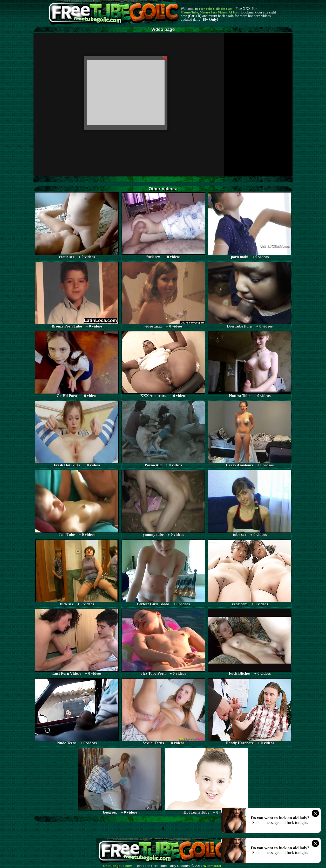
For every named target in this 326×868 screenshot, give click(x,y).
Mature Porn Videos (213, 12)
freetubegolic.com (118, 866)
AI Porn (234, 12)
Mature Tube (189, 12)
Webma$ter (213, 866)
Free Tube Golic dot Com (216, 9)
